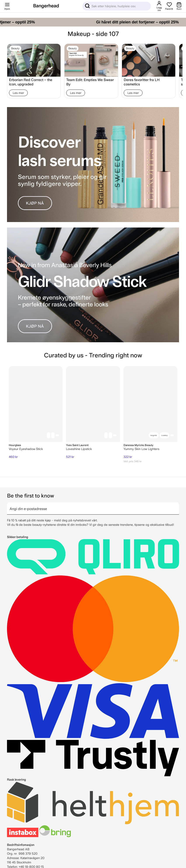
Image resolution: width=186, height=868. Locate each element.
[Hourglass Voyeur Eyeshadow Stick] (36, 404)
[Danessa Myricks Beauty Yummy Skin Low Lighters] (150, 404)
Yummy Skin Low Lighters (141, 449)
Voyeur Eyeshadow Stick (26, 449)
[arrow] (177, 506)
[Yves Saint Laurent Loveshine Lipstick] (93, 404)
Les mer (18, 93)
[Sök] (117, 6)
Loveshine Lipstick (79, 449)
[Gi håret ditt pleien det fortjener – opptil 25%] (93, 22)
